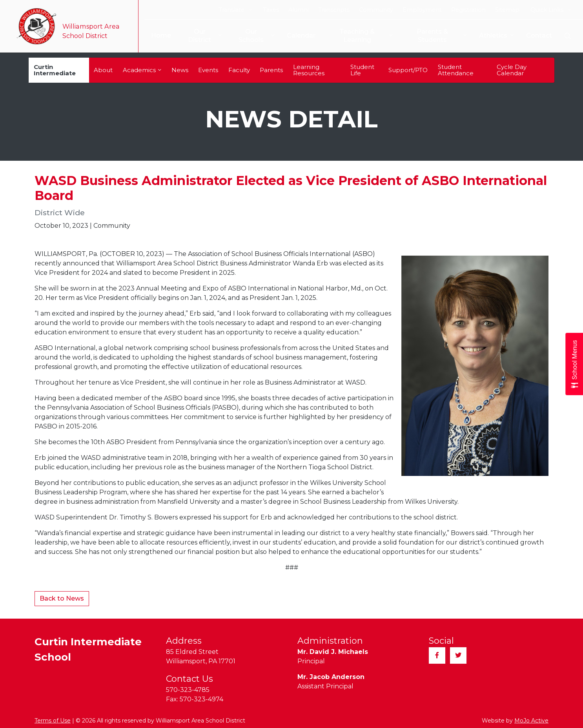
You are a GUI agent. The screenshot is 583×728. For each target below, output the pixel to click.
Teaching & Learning (364, 36)
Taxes (271, 10)
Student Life (362, 70)
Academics (142, 70)
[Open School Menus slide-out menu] (574, 364)
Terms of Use (53, 721)
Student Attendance (456, 70)
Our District (201, 36)
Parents (271, 70)
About (103, 70)
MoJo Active (531, 721)
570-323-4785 (188, 690)
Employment (422, 10)
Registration (468, 10)
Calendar (298, 35)
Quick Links (551, 10)
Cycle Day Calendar (512, 70)
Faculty (239, 70)
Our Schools (253, 36)
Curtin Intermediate (55, 70)
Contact (539, 35)
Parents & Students (441, 36)
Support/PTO (408, 70)
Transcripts (334, 10)
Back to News (62, 598)
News (180, 70)
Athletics (496, 36)
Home (156, 35)
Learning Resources (309, 70)
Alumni (299, 10)
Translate (235, 10)
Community (376, 10)
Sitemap (507, 10)
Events (208, 70)
